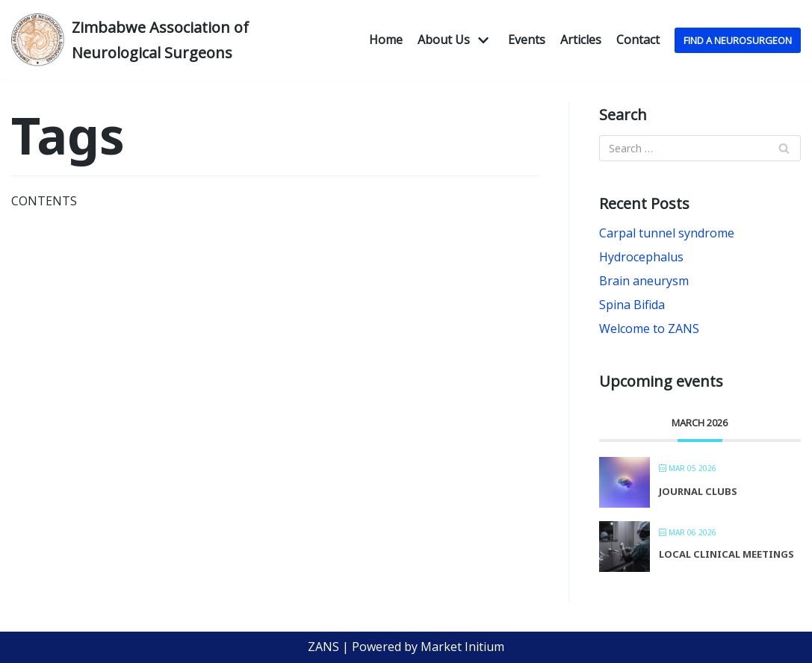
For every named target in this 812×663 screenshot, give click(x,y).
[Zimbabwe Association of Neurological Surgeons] (135, 40)
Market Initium (462, 647)
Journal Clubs (698, 491)
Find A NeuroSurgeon (738, 40)
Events (527, 40)
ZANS (323, 647)
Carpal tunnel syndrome (667, 233)
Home (386, 40)
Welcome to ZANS (649, 329)
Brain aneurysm (644, 281)
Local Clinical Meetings (726, 554)
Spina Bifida (632, 305)
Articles (581, 40)
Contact (638, 40)
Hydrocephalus (641, 257)
